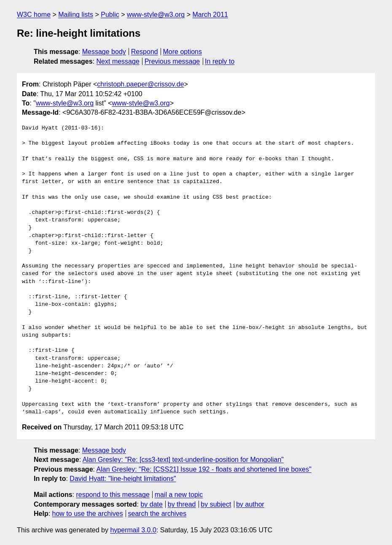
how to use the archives (88, 514)
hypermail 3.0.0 (133, 530)
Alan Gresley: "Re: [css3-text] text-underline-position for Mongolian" (183, 460)
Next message (118, 61)
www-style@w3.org (156, 15)
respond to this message (113, 495)
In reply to (220, 61)
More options (183, 52)
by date (151, 504)
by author (250, 504)
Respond (145, 52)
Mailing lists (76, 15)
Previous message (172, 61)
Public (110, 15)
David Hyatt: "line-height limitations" (123, 479)
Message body (104, 52)
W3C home (34, 15)
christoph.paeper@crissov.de (140, 84)
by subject (216, 504)
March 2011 (210, 15)
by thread (182, 504)
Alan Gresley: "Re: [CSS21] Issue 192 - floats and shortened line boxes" (204, 469)
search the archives (157, 514)
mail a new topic (179, 495)
